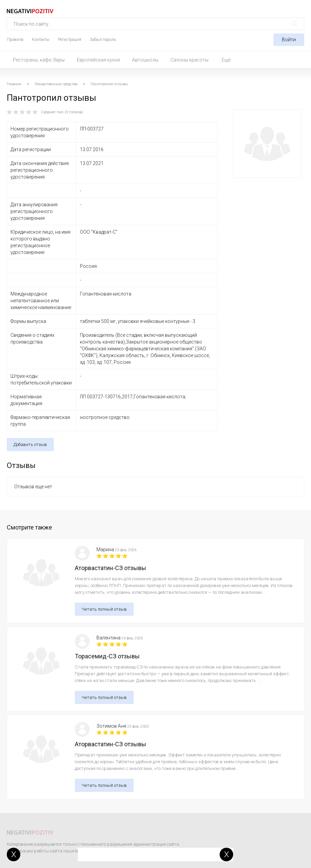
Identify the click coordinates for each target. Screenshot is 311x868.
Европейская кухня (98, 60)
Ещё (226, 60)
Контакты (41, 40)
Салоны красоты (190, 60)
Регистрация (70, 40)
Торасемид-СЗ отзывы (107, 656)
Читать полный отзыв (104, 609)
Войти (289, 40)
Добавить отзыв (30, 444)
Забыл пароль (103, 40)
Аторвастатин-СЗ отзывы (110, 568)
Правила (15, 40)
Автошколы (145, 60)
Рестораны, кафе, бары (39, 60)
